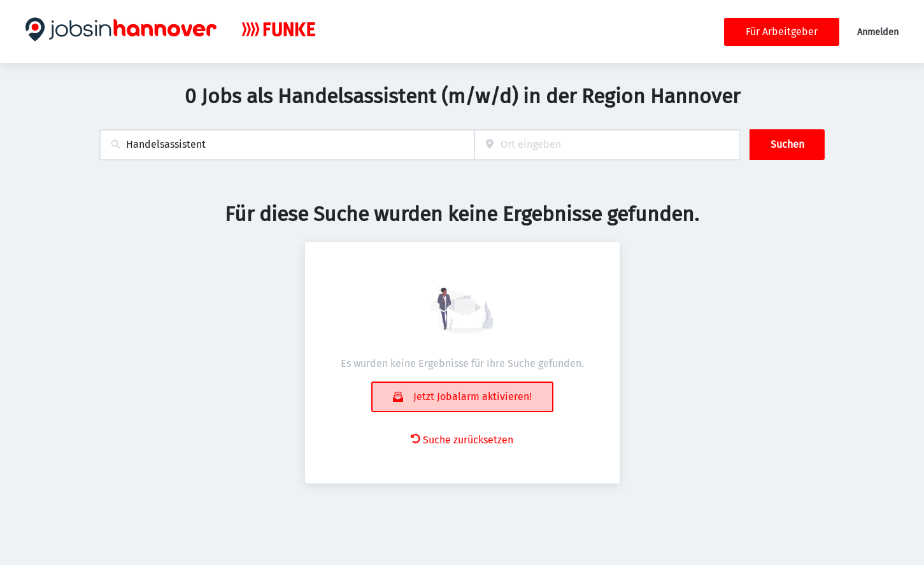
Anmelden (878, 32)
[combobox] (287, 145)
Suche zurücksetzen (462, 440)
